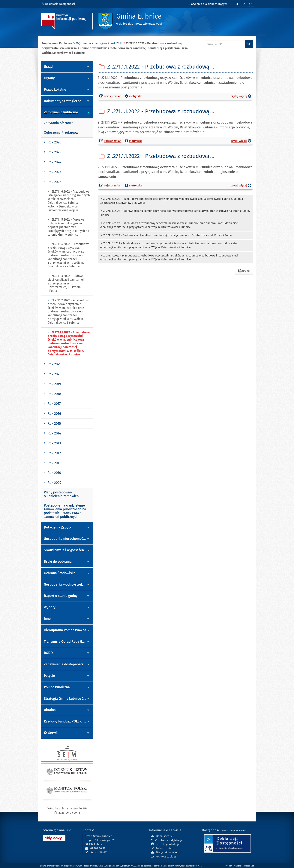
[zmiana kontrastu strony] (237, 4)
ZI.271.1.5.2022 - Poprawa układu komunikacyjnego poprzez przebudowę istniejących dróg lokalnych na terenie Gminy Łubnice (175, 213)
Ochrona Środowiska (60, 573)
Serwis (51, 733)
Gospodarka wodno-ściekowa (66, 584)
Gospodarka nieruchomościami (68, 539)
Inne (47, 619)
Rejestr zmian (162, 848)
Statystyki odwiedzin (167, 852)
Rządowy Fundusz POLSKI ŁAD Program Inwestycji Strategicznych (69, 721)
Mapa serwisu (162, 836)
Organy (49, 78)
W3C (200, 866)
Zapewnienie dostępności (63, 664)
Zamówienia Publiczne (61, 112)
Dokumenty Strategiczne (63, 101)
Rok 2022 (116, 43)
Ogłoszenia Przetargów (91, 43)
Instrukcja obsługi (165, 844)
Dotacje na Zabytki (58, 527)
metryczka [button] (133, 96)
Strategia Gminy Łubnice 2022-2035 (69, 699)
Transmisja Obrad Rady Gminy (67, 642)
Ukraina (50, 710)
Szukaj (249, 44)
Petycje (49, 676)
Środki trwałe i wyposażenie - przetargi (69, 550)
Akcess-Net (249, 866)
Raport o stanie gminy (61, 596)
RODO (48, 653)
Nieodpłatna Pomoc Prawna (65, 630)
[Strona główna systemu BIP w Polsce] (54, 837)
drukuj (244, 271)
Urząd (48, 67)
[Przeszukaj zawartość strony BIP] (225, 44)
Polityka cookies (164, 856)
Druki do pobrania (58, 562)
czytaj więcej (242, 97)
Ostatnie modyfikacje (167, 840)
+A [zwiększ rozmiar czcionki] (244, 4)
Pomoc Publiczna (57, 687)
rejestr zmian (111, 97)
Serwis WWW (96, 852)
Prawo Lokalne (55, 90)
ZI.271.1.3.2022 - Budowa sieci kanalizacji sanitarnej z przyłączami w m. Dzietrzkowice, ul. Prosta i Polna (166, 235)
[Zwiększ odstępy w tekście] (250, 4)
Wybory (50, 607)
